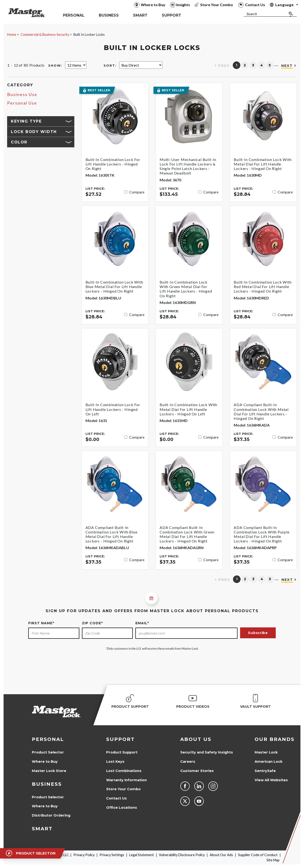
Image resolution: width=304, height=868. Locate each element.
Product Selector (48, 752)
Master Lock (266, 752)
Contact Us (116, 798)
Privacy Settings (112, 855)
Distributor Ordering (51, 815)
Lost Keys (115, 762)
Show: (55, 66)
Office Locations (122, 808)
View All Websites (271, 780)
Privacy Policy (84, 855)
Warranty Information (126, 780)
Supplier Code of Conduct (258, 855)
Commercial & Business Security (45, 34)
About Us (196, 739)
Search (252, 14)
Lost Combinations (124, 771)
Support (120, 739)
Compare (137, 192)
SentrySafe (265, 771)
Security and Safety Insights (207, 752)
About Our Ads (221, 855)
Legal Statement (142, 855)
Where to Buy (45, 762)
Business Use (22, 94)
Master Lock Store (49, 771)
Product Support (122, 752)
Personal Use (22, 103)
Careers (188, 762)
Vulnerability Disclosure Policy (182, 855)
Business (47, 784)
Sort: (110, 66)
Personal (48, 739)
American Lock (268, 762)
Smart (42, 829)
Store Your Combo (123, 789)
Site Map (273, 860)
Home (12, 34)
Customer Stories (197, 771)
